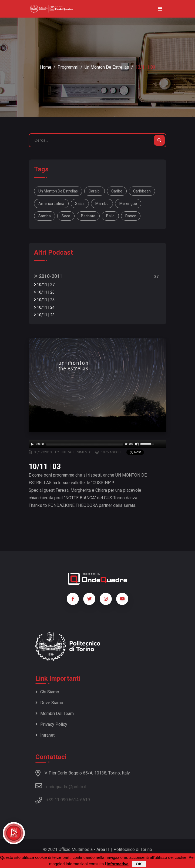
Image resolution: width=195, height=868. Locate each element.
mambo (102, 204)
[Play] (32, 444)
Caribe (117, 191)
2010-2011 (48, 276)
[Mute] (137, 444)
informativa (118, 864)
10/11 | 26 (44, 292)
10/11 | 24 (44, 307)
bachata (88, 216)
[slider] (85, 444)
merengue (128, 204)
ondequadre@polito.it (61, 786)
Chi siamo (47, 692)
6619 (85, 800)
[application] (97, 444)
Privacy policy (51, 724)
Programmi (68, 67)
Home (46, 67)
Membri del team (55, 714)
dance (131, 216)
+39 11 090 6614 (62, 800)
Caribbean (142, 191)
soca (66, 216)
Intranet (45, 735)
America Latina (51, 204)
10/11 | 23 (44, 315)
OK (139, 864)
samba (45, 216)
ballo (110, 216)
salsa (80, 204)
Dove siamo (49, 703)
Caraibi (95, 191)
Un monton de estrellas (107, 67)
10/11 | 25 (44, 300)
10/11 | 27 (44, 285)
